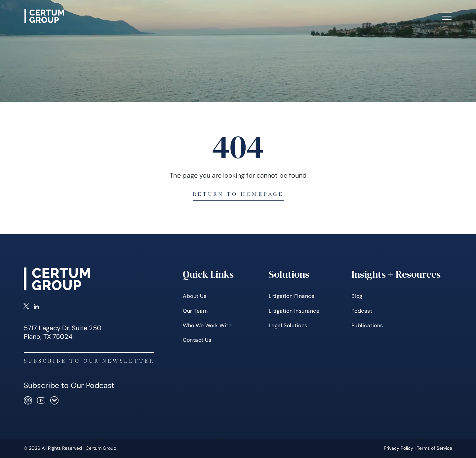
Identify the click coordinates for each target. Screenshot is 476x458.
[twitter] (26, 307)
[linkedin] (36, 307)
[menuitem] (120, 16)
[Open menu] (447, 16)
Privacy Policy (398, 448)
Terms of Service (435, 448)
